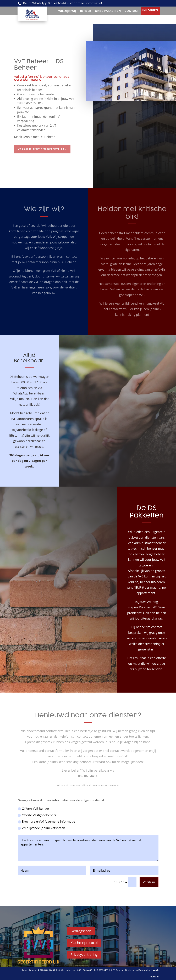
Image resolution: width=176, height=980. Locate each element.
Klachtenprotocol (84, 943)
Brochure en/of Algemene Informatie (46, 821)
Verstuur (149, 882)
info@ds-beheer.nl (67, 970)
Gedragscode (81, 931)
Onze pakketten (108, 11)
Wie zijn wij (67, 11)
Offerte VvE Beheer (33, 809)
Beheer (86, 11)
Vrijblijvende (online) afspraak (41, 828)
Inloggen (150, 11)
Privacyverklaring (84, 954)
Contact (132, 11)
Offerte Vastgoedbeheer (37, 815)
